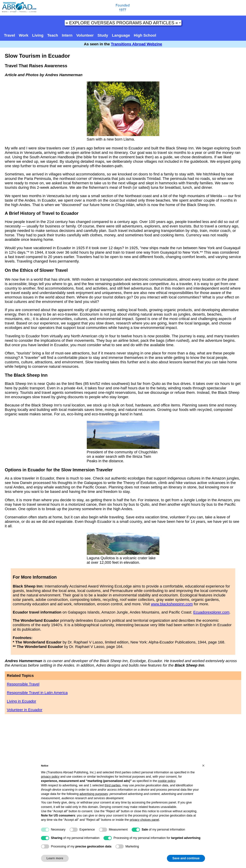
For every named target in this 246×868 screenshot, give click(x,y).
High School (145, 35)
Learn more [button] (55, 858)
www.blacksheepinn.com (172, 604)
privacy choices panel (144, 820)
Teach (53, 35)
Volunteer (85, 35)
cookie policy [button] (167, 781)
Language (121, 35)
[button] (203, 765)
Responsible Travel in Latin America (37, 693)
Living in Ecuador (22, 701)
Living (38, 35)
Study (103, 35)
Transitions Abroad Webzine (136, 44)
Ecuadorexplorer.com (211, 612)
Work (24, 35)
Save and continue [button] (186, 858)
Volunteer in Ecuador (25, 710)
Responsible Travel (23, 684)
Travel (9, 35)
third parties (113, 785)
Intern (67, 35)
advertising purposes (94, 794)
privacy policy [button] (50, 777)
